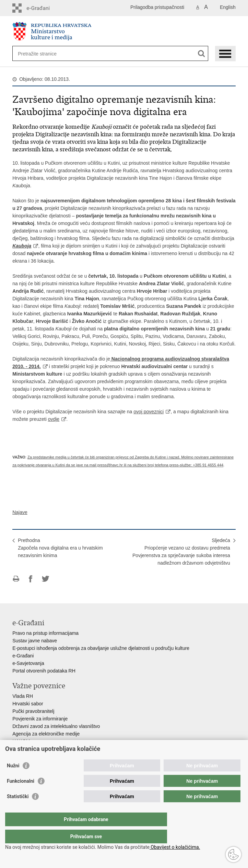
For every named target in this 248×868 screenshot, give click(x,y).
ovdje (54, 419)
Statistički (18, 810)
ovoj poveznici (149, 412)
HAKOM (21, 741)
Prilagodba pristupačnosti (157, 7)
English (228, 7)
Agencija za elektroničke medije (46, 734)
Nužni (13, 779)
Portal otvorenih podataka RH (44, 671)
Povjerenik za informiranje (40, 719)
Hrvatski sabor (28, 704)
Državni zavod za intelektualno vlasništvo (56, 726)
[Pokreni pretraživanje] (202, 54)
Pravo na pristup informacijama (45, 633)
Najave (20, 512)
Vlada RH (23, 696)
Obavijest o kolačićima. (175, 847)
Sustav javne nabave (35, 641)
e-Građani (23, 656)
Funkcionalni (21, 795)
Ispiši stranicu (16, 579)
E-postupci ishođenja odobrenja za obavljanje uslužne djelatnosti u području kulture (101, 648)
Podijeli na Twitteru (45, 579)
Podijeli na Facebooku (31, 579)
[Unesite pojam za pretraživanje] (43, 54)
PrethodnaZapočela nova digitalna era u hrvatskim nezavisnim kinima (60, 548)
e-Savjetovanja (28, 663)
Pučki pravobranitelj (33, 711)
